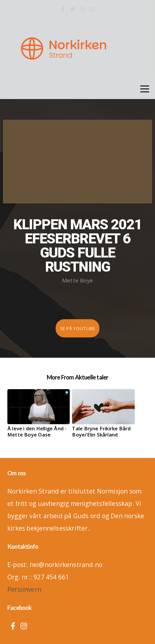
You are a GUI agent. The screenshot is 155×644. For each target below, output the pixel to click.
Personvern (24, 589)
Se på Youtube (78, 328)
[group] (39, 416)
